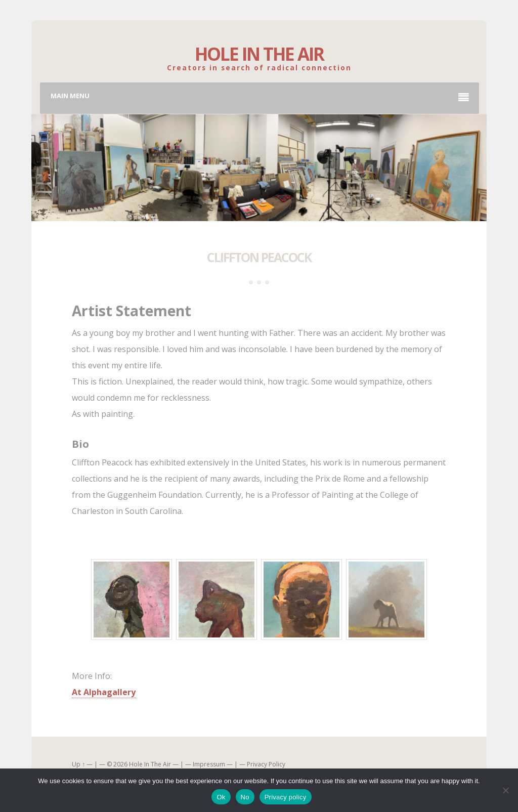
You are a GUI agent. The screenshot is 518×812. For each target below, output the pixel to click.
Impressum (209, 764)
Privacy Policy (266, 764)
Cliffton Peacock (259, 257)
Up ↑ (78, 764)
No (245, 797)
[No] (505, 790)
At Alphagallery (104, 692)
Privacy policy (286, 797)
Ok (221, 797)
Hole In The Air (259, 54)
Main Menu (260, 97)
